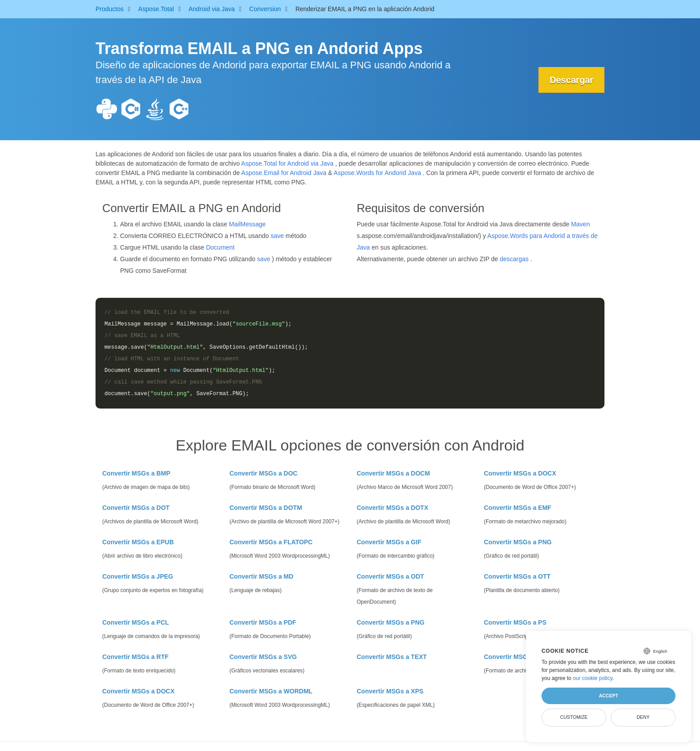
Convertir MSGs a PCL (135, 622)
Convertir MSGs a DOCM (393, 473)
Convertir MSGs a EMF (518, 508)
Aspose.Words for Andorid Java (377, 173)
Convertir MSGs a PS (515, 622)
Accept (608, 696)
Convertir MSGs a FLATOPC (271, 542)
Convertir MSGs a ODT (390, 576)
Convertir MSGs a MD (261, 576)
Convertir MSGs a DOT (136, 508)
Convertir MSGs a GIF (389, 542)
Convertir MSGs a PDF (263, 622)
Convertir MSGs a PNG (518, 542)
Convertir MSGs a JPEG (138, 576)
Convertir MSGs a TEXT (392, 657)
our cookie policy (593, 678)
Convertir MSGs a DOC (263, 473)
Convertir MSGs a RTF (135, 657)
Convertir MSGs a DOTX (392, 508)
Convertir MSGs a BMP (136, 473)
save (277, 236)
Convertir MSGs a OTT (517, 576)
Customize (574, 717)
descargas (514, 259)
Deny (643, 717)
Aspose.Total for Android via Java (287, 163)
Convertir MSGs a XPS (390, 691)
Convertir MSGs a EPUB (138, 542)
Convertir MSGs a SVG (263, 657)
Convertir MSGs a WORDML (271, 691)
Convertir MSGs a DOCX (520, 473)
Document (220, 247)
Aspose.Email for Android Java (284, 173)
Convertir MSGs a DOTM (266, 508)
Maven (580, 224)
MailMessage (247, 224)
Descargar (571, 80)
